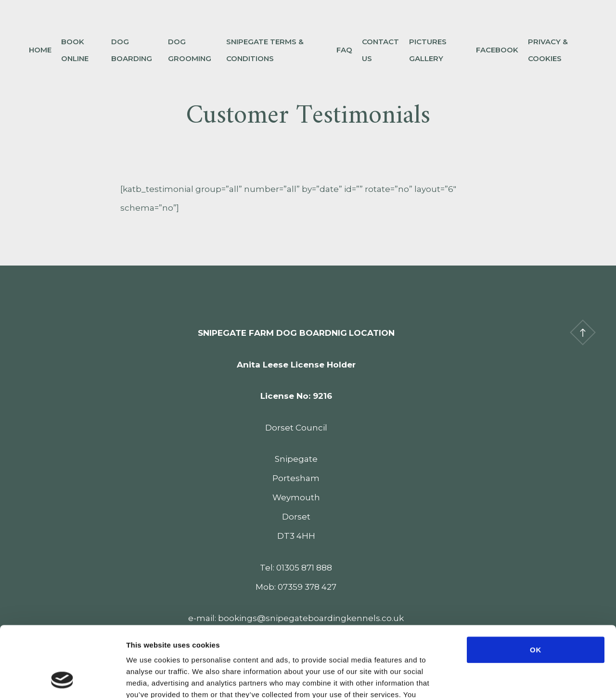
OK (536, 584)
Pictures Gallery (428, 50)
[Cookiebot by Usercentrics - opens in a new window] (62, 679)
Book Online (75, 50)
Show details (508, 679)
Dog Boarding (132, 50)
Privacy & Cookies (548, 50)
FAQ (344, 50)
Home (40, 50)
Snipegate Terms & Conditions (265, 50)
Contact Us (380, 50)
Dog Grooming (190, 50)
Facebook (497, 50)
